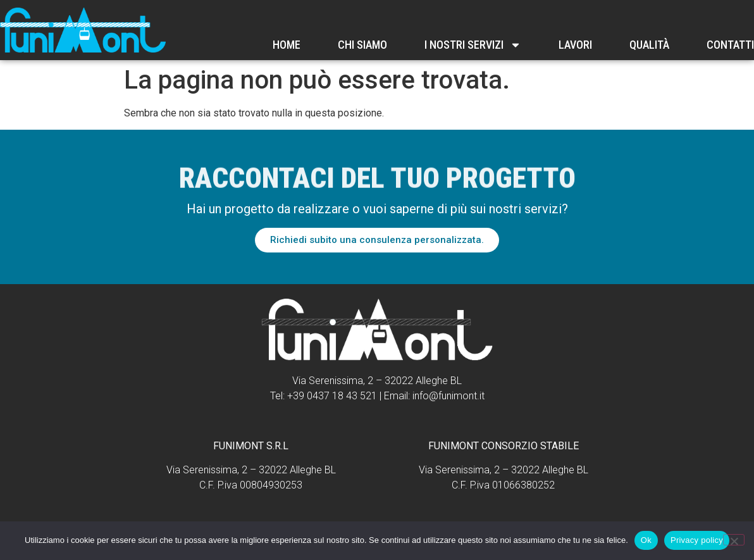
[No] (734, 540)
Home (287, 45)
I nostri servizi (473, 45)
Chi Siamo (362, 45)
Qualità (649, 45)
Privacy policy (697, 540)
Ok (646, 540)
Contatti (730, 45)
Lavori (575, 45)
